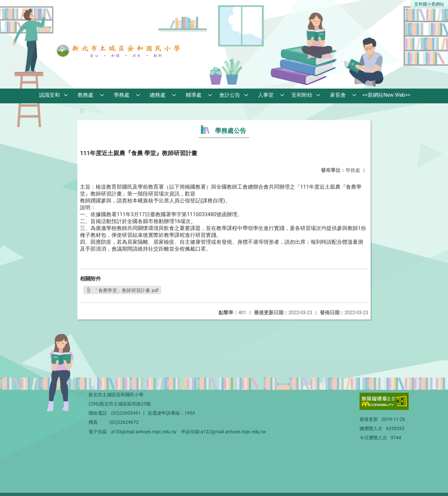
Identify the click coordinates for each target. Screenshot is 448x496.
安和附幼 (302, 95)
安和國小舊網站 (429, 4)
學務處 (122, 95)
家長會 (338, 95)
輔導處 (194, 95)
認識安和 (49, 95)
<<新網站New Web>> (386, 95)
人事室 (266, 95)
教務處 (86, 95)
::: (82, 110)
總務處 (158, 95)
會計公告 (230, 95)
